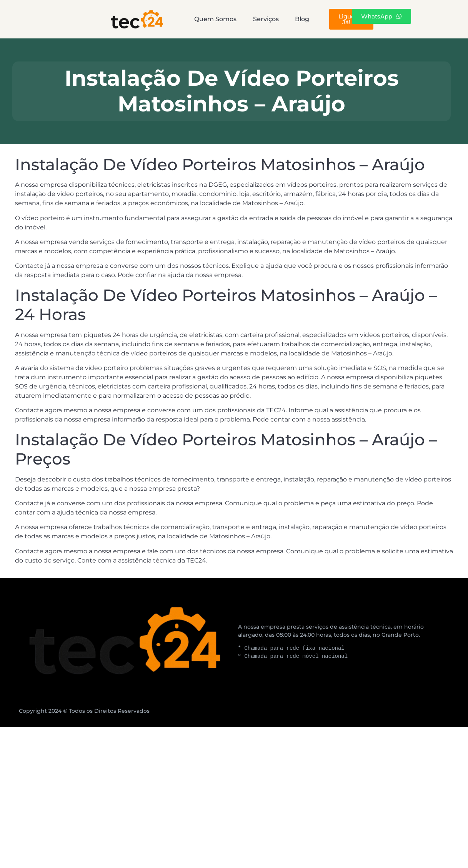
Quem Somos (167, 19)
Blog (291, 19)
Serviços (236, 19)
